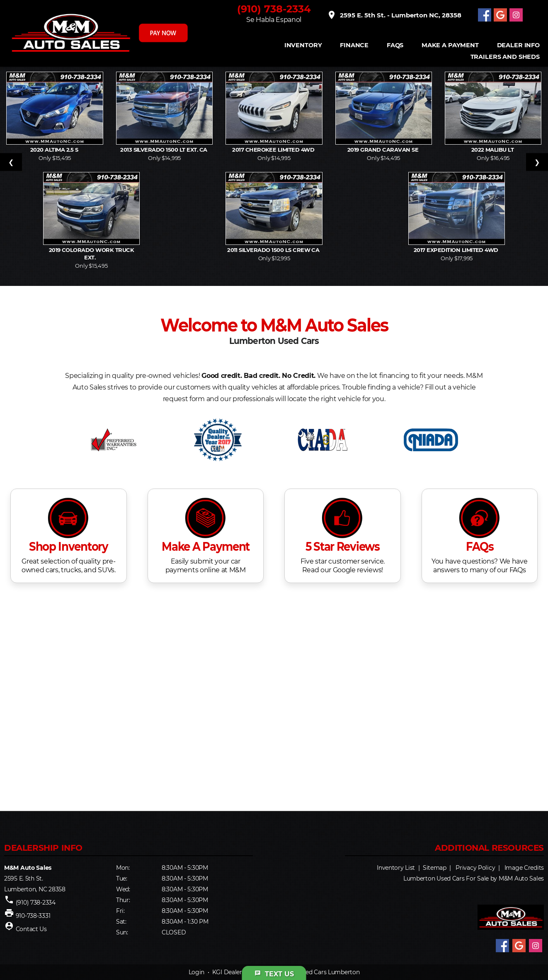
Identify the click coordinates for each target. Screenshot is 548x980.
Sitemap (435, 868)
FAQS (395, 45)
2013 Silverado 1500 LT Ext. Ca (164, 150)
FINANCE (354, 45)
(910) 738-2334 (274, 9)
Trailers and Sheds (505, 57)
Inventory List (396, 868)
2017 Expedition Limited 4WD (457, 250)
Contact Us (31, 929)
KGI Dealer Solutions (241, 972)
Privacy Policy (475, 868)
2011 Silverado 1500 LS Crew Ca (274, 250)
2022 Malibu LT (493, 150)
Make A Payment (450, 45)
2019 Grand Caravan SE (384, 150)
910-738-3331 (33, 916)
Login (197, 972)
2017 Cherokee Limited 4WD (274, 150)
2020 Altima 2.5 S (55, 150)
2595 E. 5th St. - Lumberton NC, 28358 (394, 15)
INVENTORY (303, 45)
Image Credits (524, 868)
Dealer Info (518, 45)
